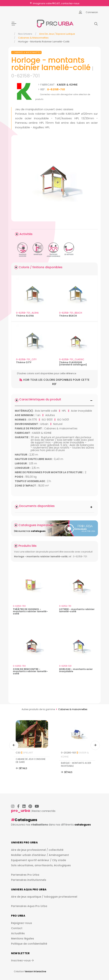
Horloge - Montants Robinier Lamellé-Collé (44, 42)
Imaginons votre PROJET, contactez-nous (56, 3)
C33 (24, 753)
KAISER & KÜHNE (67, 85)
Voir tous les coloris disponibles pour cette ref (54, 382)
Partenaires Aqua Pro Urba (29, 906)
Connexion (92, 12)
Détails (23, 768)
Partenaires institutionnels (29, 880)
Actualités (18, 933)
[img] (54, 178)
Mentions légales (23, 939)
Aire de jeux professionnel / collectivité (37, 850)
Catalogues (26, 820)
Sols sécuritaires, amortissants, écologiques (41, 865)
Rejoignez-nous (22, 923)
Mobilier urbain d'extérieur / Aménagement (40, 855)
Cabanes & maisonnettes (33, 38)
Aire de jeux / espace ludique (57, 34)
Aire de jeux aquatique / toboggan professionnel (44, 897)
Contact (17, 928)
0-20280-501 (75, 755)
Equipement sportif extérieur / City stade (39, 860)
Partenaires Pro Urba (25, 875)
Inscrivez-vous (22, 960)
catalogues (83, 825)
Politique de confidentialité (29, 944)
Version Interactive (35, 971)
